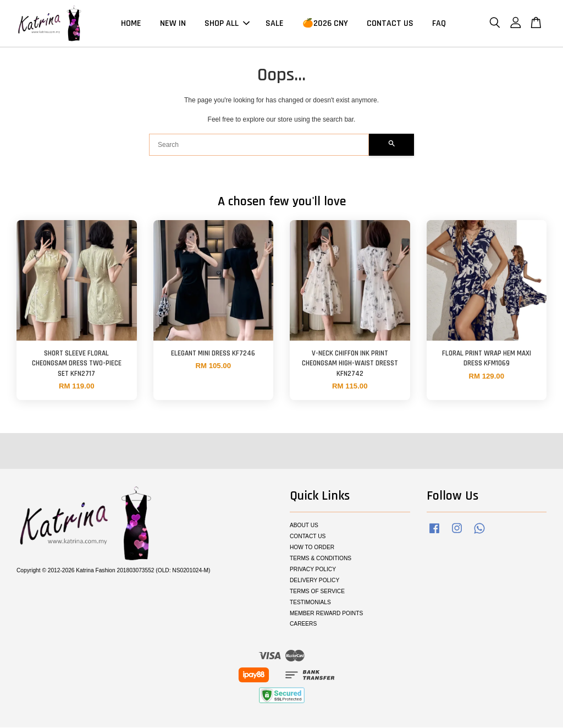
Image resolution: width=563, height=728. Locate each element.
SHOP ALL (227, 24)
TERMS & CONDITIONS (321, 559)
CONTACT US (390, 24)
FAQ (439, 24)
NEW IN (173, 24)
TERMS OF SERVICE (317, 592)
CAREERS (303, 625)
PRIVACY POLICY (313, 570)
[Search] (259, 146)
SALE (275, 24)
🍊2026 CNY (325, 24)
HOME (131, 24)
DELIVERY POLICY (314, 581)
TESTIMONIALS (310, 603)
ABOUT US (304, 526)
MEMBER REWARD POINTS (326, 614)
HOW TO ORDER (312, 548)
